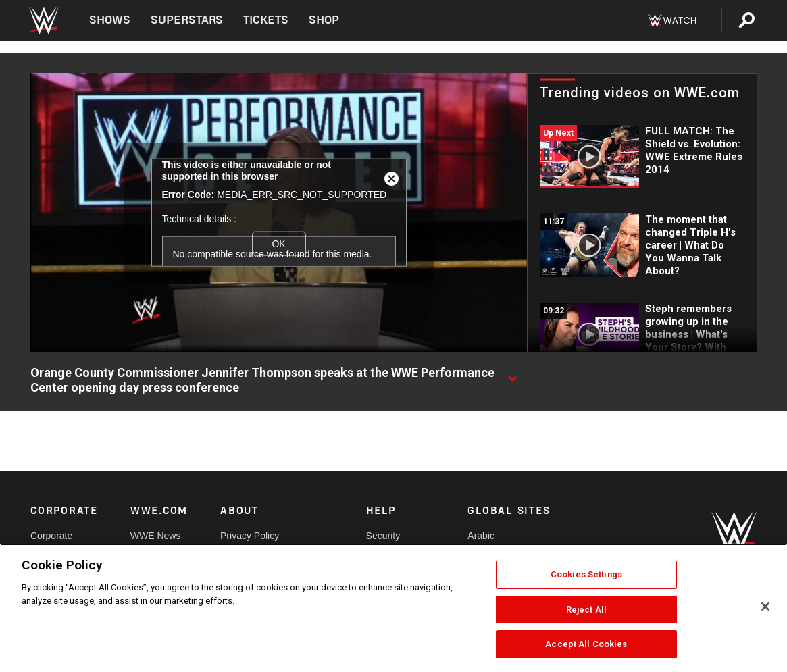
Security (383, 536)
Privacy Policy (250, 536)
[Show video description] (512, 373)
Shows (110, 20)
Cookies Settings (586, 574)
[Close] (765, 606)
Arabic (481, 536)
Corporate (51, 536)
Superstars (187, 20)
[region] (393, 608)
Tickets (266, 20)
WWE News (156, 536)
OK (278, 243)
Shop (324, 20)
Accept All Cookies (586, 644)
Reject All (586, 610)
